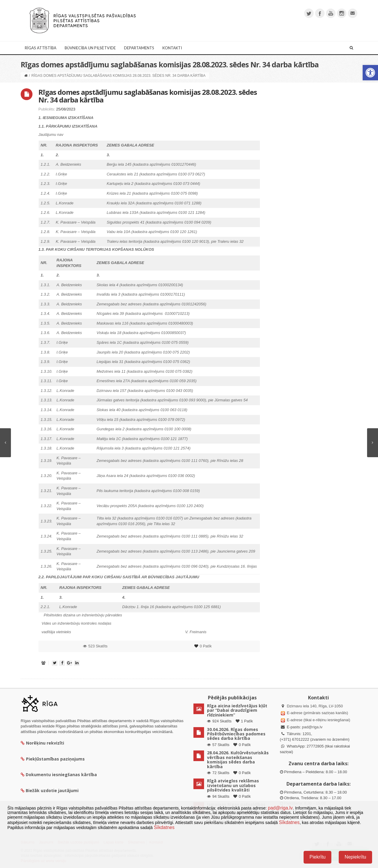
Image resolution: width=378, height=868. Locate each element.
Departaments (139, 48)
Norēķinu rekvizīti (42, 743)
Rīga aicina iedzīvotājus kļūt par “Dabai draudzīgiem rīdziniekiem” (237, 710)
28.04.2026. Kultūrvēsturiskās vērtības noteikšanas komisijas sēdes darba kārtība (238, 759)
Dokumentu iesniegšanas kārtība (61, 775)
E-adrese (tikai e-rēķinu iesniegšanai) (318, 720)
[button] (370, 73)
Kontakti (172, 48)
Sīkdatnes (289, 822)
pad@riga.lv (312, 727)
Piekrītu (317, 857)
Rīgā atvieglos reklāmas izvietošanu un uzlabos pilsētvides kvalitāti (233, 785)
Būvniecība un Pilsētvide (90, 48)
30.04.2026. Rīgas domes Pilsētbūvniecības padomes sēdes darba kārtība (236, 734)
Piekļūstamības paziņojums (53, 759)
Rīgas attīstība (41, 48)
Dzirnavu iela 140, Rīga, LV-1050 (315, 706)
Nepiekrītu (355, 857)
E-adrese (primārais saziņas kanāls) (317, 713)
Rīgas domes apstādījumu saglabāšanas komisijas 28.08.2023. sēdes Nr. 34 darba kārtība (148, 96)
